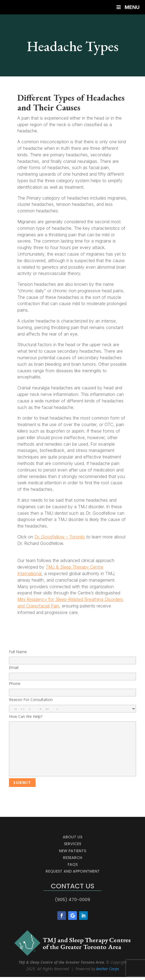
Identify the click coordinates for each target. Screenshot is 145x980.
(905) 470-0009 (72, 900)
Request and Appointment (73, 871)
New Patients (72, 851)
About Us (72, 837)
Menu (127, 7)
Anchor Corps (108, 969)
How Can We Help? (72, 746)
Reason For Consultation (72, 705)
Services (72, 844)
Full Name (72, 656)
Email (72, 672)
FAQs (73, 864)
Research (73, 858)
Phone (72, 688)
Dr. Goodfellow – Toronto (60, 537)
